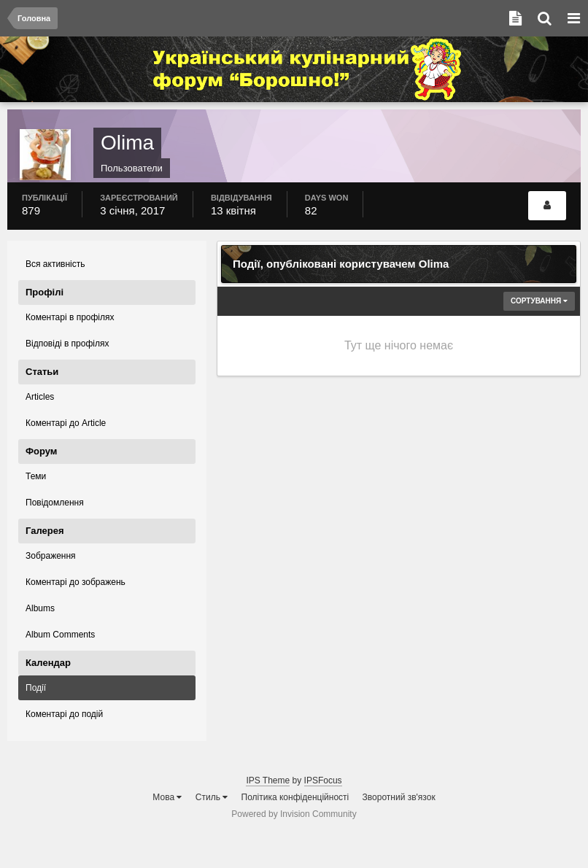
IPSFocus (323, 780)
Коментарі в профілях (70, 317)
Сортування (539, 301)
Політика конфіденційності (295, 797)
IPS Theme (268, 780)
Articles (40, 397)
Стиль (212, 797)
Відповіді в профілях (67, 344)
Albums (40, 608)
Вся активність (55, 264)
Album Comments (60, 635)
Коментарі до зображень (76, 582)
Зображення (51, 556)
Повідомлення (55, 503)
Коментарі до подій (64, 714)
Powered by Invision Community (294, 814)
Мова (167, 797)
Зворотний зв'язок (399, 797)
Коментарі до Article (66, 423)
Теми (36, 476)
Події (36, 688)
